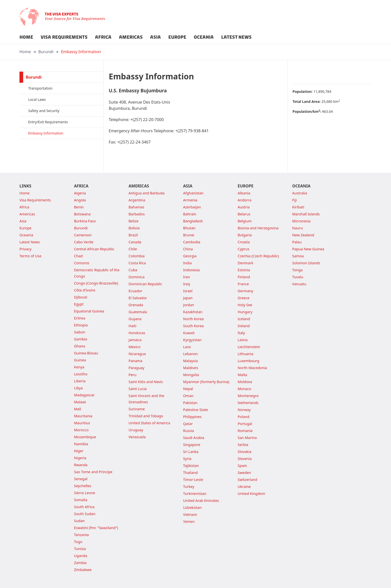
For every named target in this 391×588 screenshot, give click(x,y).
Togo (78, 542)
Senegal (81, 479)
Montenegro (248, 396)
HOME (26, 37)
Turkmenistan (195, 494)
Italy (241, 333)
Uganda (81, 556)
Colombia (137, 256)
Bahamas (137, 207)
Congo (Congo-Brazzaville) (96, 283)
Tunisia (80, 549)
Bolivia (134, 228)
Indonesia (191, 270)
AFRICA (103, 37)
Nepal (188, 389)
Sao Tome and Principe (93, 472)
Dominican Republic (146, 284)
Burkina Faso (85, 221)
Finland (244, 277)
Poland (244, 417)
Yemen (189, 521)
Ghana (80, 346)
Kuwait (189, 333)
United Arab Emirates (201, 501)
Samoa (298, 256)
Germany (245, 291)
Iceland (244, 319)
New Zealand (303, 235)
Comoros (82, 263)
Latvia (243, 340)
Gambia (81, 339)
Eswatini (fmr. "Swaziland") (96, 528)
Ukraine (244, 487)
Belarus (244, 214)
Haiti (133, 326)
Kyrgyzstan (192, 340)
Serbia (243, 445)
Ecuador (136, 291)
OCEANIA (204, 37)
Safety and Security (44, 111)
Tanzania (81, 535)
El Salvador (138, 298)
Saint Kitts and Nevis (146, 382)
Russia (188, 431)
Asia (23, 221)
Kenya (79, 367)
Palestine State (195, 410)
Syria (187, 459)
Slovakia (244, 452)
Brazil (133, 235)
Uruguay (136, 430)
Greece (244, 298)
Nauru (298, 228)
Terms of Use (30, 256)
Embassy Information (81, 52)
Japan (188, 298)
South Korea (193, 326)
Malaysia (190, 361)
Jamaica (135, 340)
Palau (297, 242)
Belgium (245, 221)
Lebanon (190, 354)
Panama (136, 361)
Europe (25, 228)
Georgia (190, 256)
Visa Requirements (35, 200)
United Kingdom (251, 494)
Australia (300, 193)
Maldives (191, 368)
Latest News (30, 242)
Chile (133, 249)
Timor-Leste (193, 480)
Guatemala (138, 312)
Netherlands (248, 403)
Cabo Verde (84, 242)
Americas (27, 214)
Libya (78, 388)
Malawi (80, 402)
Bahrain (190, 214)
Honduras (137, 333)
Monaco (244, 389)
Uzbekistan (192, 508)
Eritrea (80, 318)
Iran (187, 277)
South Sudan (85, 514)
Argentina (137, 200)
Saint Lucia (138, 389)
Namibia (81, 444)
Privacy (25, 249)
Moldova (245, 382)
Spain (242, 466)
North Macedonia (252, 368)
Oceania (26, 235)
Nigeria (80, 458)
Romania (245, 431)
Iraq (186, 284)
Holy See (245, 305)
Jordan (189, 305)
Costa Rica (137, 263)
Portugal (245, 424)
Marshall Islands (306, 214)
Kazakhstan (193, 312)
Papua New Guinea (308, 249)
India (187, 263)
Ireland (244, 326)
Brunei (189, 235)
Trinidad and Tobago (146, 416)
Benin (79, 207)
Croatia (244, 242)
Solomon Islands (306, 263)
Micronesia (301, 221)
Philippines (192, 417)
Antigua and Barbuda (147, 193)
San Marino (247, 438)
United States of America (149, 423)
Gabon (80, 332)
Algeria (80, 193)
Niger (79, 451)
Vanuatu (299, 284)
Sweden (244, 473)
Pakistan (190, 403)
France (243, 284)
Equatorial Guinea (89, 311)
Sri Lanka (191, 452)
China (188, 249)
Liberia (80, 381)
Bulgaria (245, 235)
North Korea (193, 319)
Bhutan (189, 228)
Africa (24, 207)
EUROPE (177, 37)
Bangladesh (193, 221)
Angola (80, 200)
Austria (244, 207)
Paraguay (137, 368)
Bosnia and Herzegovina (258, 228)
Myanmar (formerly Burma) (206, 382)
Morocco (81, 430)
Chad (78, 256)
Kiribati (298, 207)
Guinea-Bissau (86, 353)
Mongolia (191, 375)
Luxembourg (248, 361)
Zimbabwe (83, 570)
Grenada (136, 305)
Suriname (137, 409)
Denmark (245, 263)
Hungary (245, 312)
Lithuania (245, 354)
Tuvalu (298, 277)
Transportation (40, 88)
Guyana (135, 319)
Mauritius (82, 423)
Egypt (79, 304)
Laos (187, 347)
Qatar (188, 424)
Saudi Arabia (194, 438)
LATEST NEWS (236, 37)
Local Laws (37, 99)
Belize (134, 221)
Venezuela (137, 437)
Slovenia (245, 459)
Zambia (80, 563)
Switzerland (247, 480)
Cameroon (83, 235)
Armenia (190, 200)
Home (25, 52)
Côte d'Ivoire (85, 290)
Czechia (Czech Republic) (258, 256)
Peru (133, 375)
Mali (78, 409)
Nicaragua (137, 354)
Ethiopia (81, 325)
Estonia (244, 270)
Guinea (80, 360)
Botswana (82, 214)
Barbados (137, 214)
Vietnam (190, 514)
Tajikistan (191, 466)
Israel (188, 291)
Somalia (81, 500)
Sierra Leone (85, 493)
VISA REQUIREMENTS (64, 37)
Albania (244, 193)
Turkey (189, 487)
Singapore (192, 445)
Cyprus (244, 249)
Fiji (295, 200)
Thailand (190, 473)
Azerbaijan (192, 207)
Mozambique (85, 437)
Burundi (46, 52)
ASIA (155, 37)
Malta (242, 375)
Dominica (137, 277)
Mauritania (83, 416)
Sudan (79, 521)
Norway (244, 410)
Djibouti (81, 297)
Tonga (297, 270)
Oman (188, 396)
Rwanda (81, 465)
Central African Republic (94, 249)
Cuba (133, 270)
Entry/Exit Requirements (48, 122)
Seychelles (83, 486)
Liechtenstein (249, 347)
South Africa (84, 507)
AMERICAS (131, 37)
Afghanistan (193, 193)
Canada (135, 242)
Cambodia (192, 242)
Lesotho (81, 374)
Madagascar (84, 395)
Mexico (135, 347)
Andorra (244, 200)
